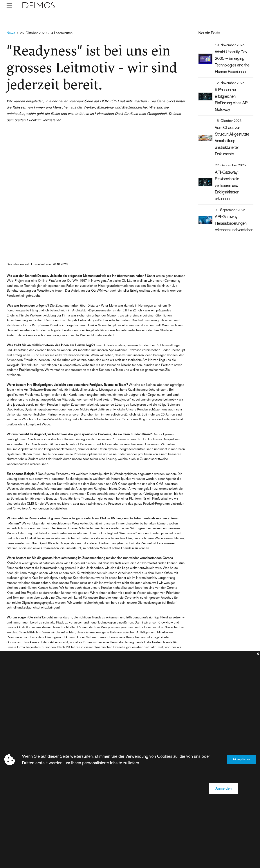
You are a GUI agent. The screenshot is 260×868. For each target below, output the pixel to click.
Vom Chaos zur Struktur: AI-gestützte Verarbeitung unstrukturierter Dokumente (232, 141)
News (11, 33)
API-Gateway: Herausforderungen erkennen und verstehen (234, 223)
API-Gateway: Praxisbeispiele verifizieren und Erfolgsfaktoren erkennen (227, 185)
